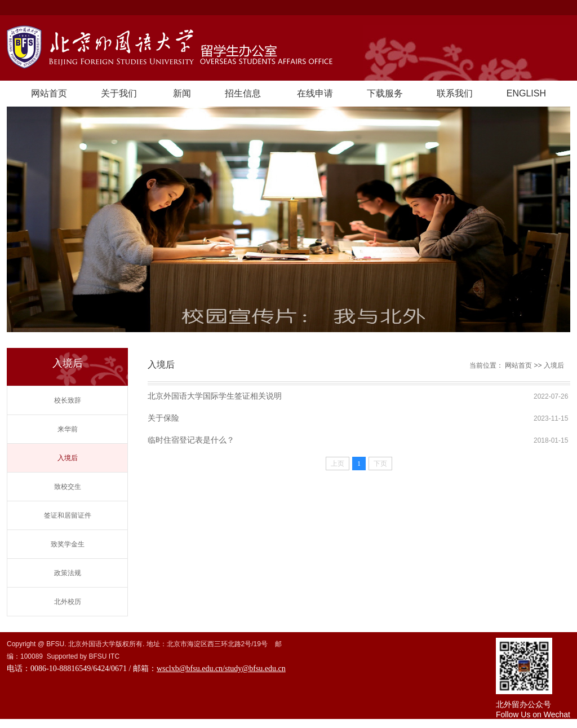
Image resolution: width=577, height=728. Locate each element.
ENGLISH (526, 93)
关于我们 (119, 93)
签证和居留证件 (68, 515)
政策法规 (68, 573)
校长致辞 (68, 400)
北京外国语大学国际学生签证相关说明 (215, 396)
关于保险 (163, 418)
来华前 (68, 429)
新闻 (182, 93)
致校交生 (68, 487)
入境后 (68, 458)
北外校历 (68, 602)
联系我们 (455, 93)
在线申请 (315, 93)
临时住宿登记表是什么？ (191, 440)
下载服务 (385, 93)
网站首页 (49, 93)
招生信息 (243, 93)
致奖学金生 (68, 544)
